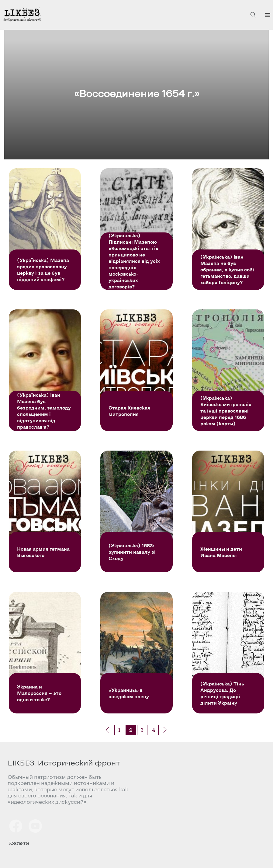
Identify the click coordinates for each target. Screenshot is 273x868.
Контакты (19, 843)
